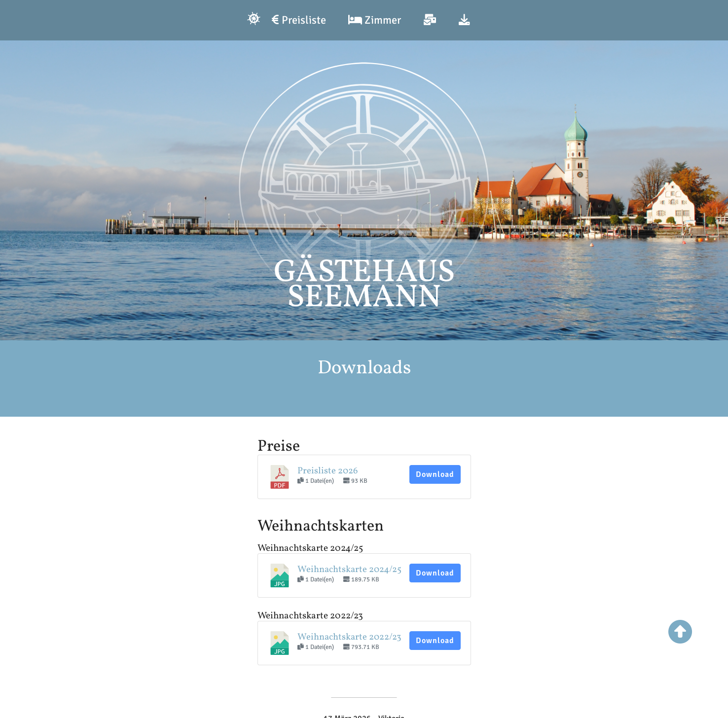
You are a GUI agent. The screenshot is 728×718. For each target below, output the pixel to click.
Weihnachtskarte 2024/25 (349, 570)
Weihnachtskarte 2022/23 (349, 637)
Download (435, 474)
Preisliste (299, 20)
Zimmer (375, 20)
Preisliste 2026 (328, 471)
